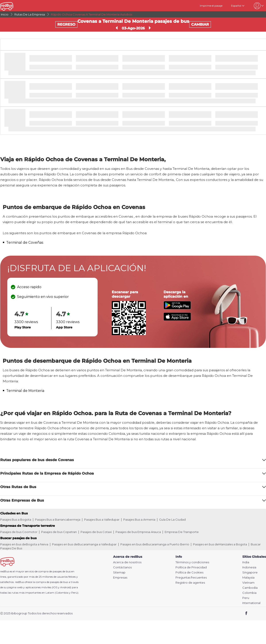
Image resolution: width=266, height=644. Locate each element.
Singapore (250, 572)
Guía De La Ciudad (172, 519)
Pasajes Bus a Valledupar (102, 519)
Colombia (249, 593)
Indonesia (249, 567)
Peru (246, 598)
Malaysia (248, 578)
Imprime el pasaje (211, 6)
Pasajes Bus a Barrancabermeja (58, 519)
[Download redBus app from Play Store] (177, 308)
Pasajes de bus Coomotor (19, 532)
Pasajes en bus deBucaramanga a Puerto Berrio (155, 544)
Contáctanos (122, 567)
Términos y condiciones (192, 562)
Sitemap (119, 572)
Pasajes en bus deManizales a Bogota (220, 544)
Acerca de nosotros (127, 562)
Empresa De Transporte (182, 532)
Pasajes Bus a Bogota (16, 519)
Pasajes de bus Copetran (59, 532)
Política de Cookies (189, 572)
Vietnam (248, 583)
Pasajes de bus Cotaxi (96, 532)
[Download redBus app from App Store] (177, 319)
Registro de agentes (190, 583)
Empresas (120, 578)
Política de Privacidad (191, 567)
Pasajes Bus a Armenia (139, 519)
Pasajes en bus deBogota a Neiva (24, 544)
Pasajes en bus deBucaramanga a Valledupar (84, 544)
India (246, 562)
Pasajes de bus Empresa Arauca (138, 532)
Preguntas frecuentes (191, 578)
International (251, 603)
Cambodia (250, 588)
